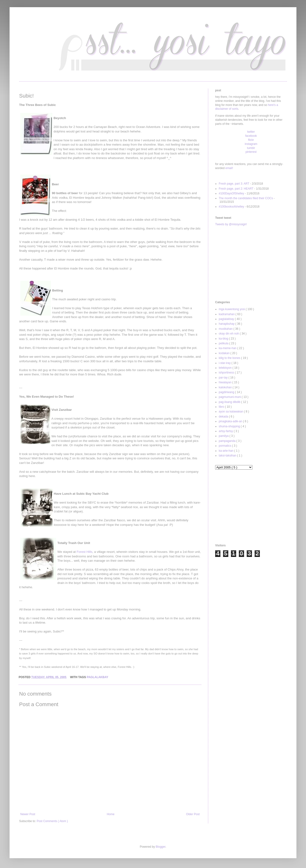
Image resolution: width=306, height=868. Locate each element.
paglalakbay (98, 677)
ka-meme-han (228, 348)
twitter (251, 132)
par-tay (224, 378)
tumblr (251, 148)
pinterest (251, 152)
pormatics (225, 446)
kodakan (225, 353)
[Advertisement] (251, 264)
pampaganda (227, 441)
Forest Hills (84, 552)
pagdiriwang (227, 392)
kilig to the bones (230, 358)
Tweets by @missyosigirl (231, 224)
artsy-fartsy (226, 431)
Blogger (161, 847)
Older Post (193, 814)
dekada (224, 417)
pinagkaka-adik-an (231, 421)
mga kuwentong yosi (232, 309)
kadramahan (227, 314)
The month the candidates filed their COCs (246, 198)
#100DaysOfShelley (231, 193)
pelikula (224, 343)
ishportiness (227, 373)
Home (111, 814)
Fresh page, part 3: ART (234, 184)
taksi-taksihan (228, 456)
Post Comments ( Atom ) (52, 821)
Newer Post (28, 814)
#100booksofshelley (231, 207)
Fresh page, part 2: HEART (236, 189)
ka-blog (224, 339)
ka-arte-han (227, 451)
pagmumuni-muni (230, 397)
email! (229, 168)
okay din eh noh (229, 334)
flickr (251, 140)
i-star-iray (225, 363)
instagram (251, 144)
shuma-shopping (230, 426)
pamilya (224, 436)
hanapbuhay (227, 324)
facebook (251, 136)
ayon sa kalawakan (231, 412)
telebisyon (226, 368)
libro (222, 407)
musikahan (226, 329)
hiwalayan (226, 382)
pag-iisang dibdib (230, 402)
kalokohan (226, 387)
